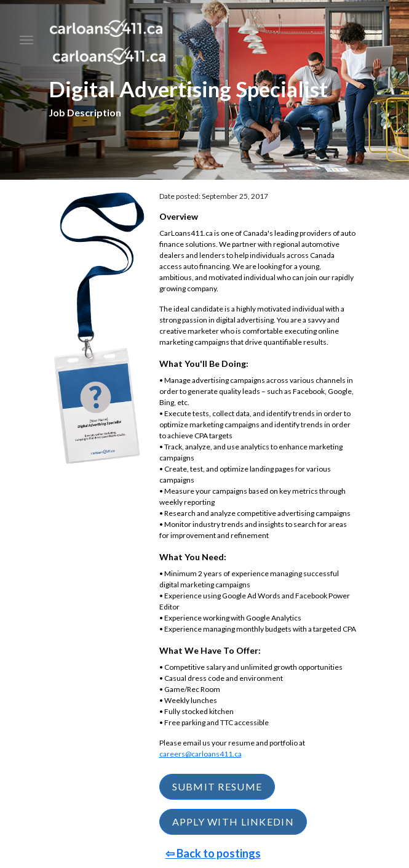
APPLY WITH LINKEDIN (233, 822)
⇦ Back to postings (213, 853)
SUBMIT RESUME (217, 786)
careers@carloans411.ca (201, 754)
